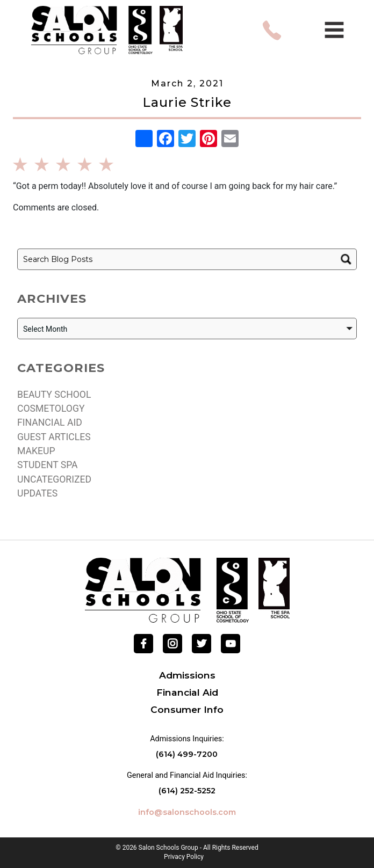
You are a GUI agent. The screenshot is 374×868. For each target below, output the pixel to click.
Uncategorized (54, 479)
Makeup (36, 451)
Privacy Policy (184, 857)
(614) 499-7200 (187, 754)
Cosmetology (51, 409)
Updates (37, 493)
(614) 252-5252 (187, 791)
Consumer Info (187, 709)
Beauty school (54, 395)
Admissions (187, 675)
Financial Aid (50, 422)
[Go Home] (187, 589)
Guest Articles (54, 437)
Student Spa (48, 465)
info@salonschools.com (187, 812)
